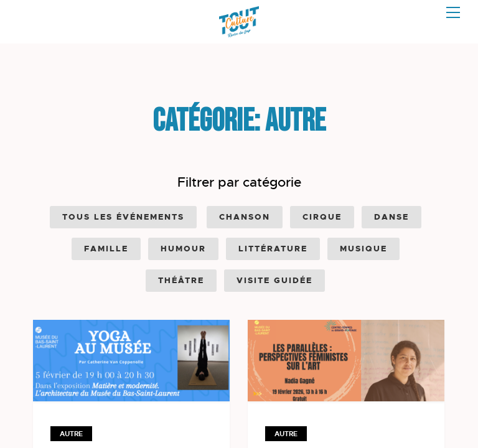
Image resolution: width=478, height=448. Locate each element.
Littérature (273, 249)
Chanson (245, 217)
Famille (106, 249)
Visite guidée (274, 280)
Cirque (322, 217)
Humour (183, 249)
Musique (363, 249)
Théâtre (181, 280)
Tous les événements (123, 217)
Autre (71, 434)
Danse (391, 217)
